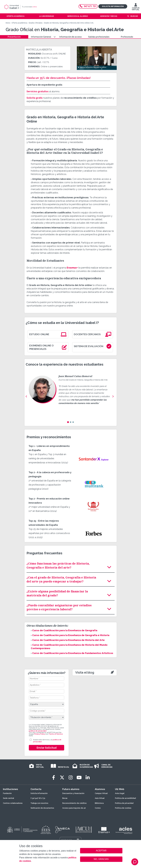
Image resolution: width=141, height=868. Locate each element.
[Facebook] (54, 778)
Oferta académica (19, 23)
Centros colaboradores (13, 803)
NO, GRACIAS (101, 859)
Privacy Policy (40, 734)
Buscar (134, 16)
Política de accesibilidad (125, 798)
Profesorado (127, 37)
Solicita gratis (35, 98)
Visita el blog (85, 672)
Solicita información (113, 6)
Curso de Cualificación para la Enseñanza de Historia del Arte (68, 640)
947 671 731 (88, 6)
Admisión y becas (109, 16)
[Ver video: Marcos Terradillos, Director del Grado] (97, 58)
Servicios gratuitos (38, 91)
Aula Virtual (100, 798)
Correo (98, 808)
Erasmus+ (72, 268)
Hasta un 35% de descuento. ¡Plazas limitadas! (59, 78)
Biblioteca (99, 803)
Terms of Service (56, 734)
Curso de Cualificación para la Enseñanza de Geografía (65, 630)
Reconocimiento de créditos (74, 803)
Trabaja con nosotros (39, 803)
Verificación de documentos (42, 808)
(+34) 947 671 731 (38, 798)
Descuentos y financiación (73, 793)
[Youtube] (79, 778)
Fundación (7, 793)
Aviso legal (120, 793)
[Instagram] (71, 778)
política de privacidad (38, 731)
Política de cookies (123, 808)
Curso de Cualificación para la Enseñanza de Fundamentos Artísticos (73, 653)
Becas (65, 798)
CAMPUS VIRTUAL (136, 8)
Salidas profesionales (99, 37)
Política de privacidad (124, 803)
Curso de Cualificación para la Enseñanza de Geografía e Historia (71, 635)
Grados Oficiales (36, 23)
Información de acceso (70, 37)
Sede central (9, 798)
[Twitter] (62, 778)
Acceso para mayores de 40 (74, 808)
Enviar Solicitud (47, 748)
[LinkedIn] (88, 778)
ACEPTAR (101, 851)
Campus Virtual (101, 793)
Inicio (8, 23)
